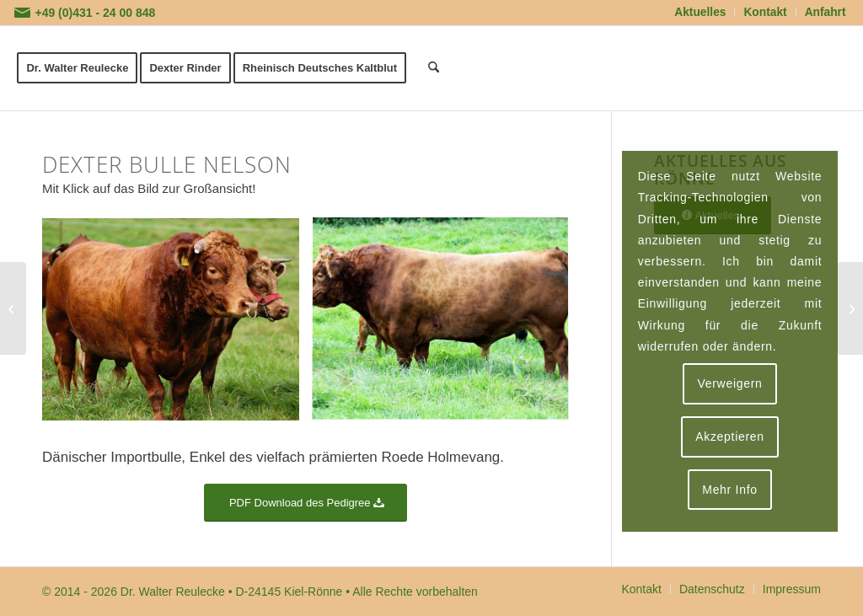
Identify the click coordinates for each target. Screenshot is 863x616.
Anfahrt (825, 12)
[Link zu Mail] (22, 13)
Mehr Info (729, 490)
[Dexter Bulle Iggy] (850, 308)
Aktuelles (700, 12)
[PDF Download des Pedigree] (306, 503)
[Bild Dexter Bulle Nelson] (177, 326)
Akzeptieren (730, 437)
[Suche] (434, 68)
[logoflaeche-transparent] (705, 68)
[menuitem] (700, 13)
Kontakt (765, 12)
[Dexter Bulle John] (13, 308)
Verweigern (729, 383)
